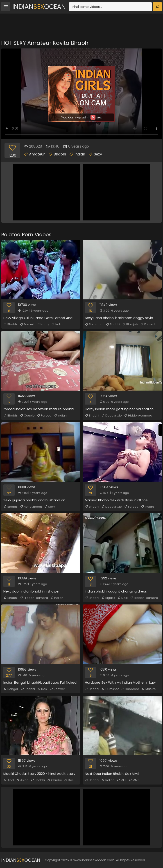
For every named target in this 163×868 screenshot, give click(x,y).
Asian (22, 780)
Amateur (37, 154)
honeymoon (31, 507)
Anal (9, 780)
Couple (27, 416)
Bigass (108, 598)
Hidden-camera (138, 416)
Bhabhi (60, 154)
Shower (57, 689)
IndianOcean (39, 7)
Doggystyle (112, 416)
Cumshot (110, 689)
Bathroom (94, 324)
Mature (149, 689)
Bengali (11, 689)
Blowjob (130, 324)
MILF (121, 780)
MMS (134, 780)
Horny (43, 324)
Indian (80, 154)
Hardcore (130, 689)
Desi (122, 598)
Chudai (54, 780)
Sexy (98, 154)
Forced (27, 324)
